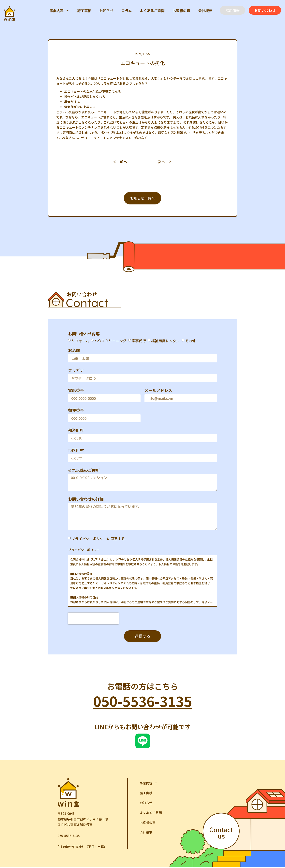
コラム (127, 10)
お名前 (74, 351)
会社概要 (205, 10)
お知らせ (106, 10)
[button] (232, 10)
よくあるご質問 (152, 10)
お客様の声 (181, 10)
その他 (190, 341)
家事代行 (139, 341)
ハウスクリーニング (110, 341)
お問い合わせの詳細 (86, 500)
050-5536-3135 (143, 702)
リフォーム (80, 341)
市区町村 (76, 451)
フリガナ (76, 371)
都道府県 (76, 431)
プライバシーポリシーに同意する (98, 539)
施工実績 (84, 10)
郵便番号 (76, 411)
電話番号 (76, 391)
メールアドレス (158, 391)
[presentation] (93, 619)
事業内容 (59, 10)
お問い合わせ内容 (84, 334)
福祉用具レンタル (165, 341)
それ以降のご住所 (84, 471)
